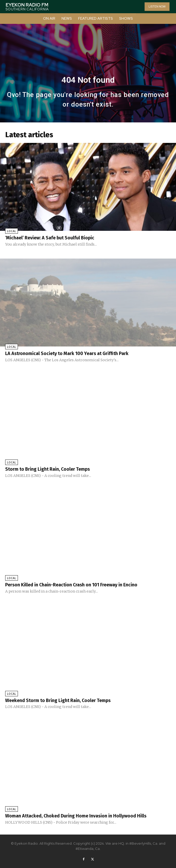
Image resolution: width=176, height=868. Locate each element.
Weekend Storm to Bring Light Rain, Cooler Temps (58, 700)
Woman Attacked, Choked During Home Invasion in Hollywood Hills (76, 816)
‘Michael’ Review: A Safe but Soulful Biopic (50, 238)
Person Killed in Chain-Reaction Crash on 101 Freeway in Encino (71, 585)
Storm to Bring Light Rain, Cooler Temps (48, 469)
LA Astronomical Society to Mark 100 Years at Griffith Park (67, 353)
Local (12, 231)
